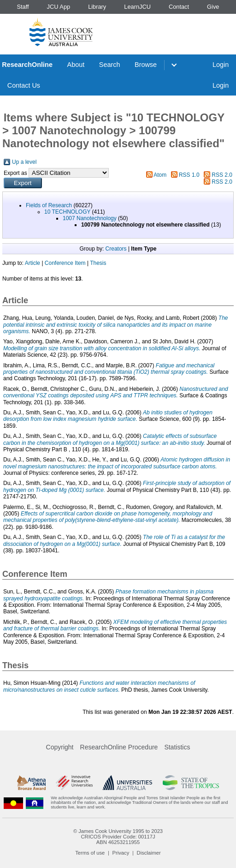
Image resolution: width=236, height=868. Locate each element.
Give (213, 7)
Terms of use (90, 853)
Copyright (60, 747)
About (76, 65)
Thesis (98, 263)
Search (110, 65)
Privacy (121, 853)
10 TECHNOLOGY (67, 212)
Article (32, 263)
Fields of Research (49, 205)
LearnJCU (137, 7)
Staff (23, 7)
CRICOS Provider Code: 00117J (118, 837)
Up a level (24, 162)
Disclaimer (149, 853)
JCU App (59, 7)
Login (221, 65)
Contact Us (24, 85)
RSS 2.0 (222, 175)
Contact (179, 7)
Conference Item (65, 263)
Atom (160, 175)
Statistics (177, 747)
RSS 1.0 (189, 175)
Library (97, 7)
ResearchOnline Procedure (119, 747)
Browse (146, 65)
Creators (116, 249)
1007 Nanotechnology (90, 218)
